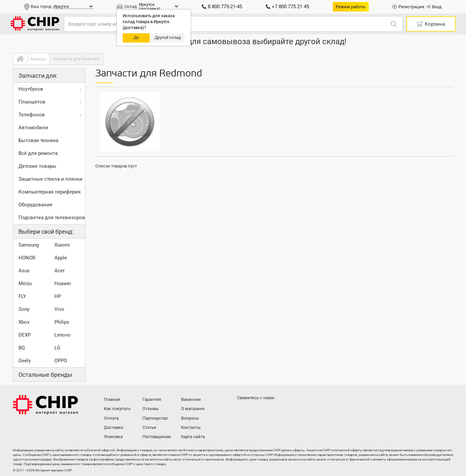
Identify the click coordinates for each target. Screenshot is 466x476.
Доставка (113, 427)
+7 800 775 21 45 (287, 7)
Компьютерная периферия (49, 192)
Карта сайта (193, 437)
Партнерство (155, 418)
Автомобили (33, 128)
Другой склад (168, 37)
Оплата (111, 418)
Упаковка (113, 437)
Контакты (191, 427)
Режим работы (351, 7)
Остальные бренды (45, 375)
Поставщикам (157, 437)
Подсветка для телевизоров (52, 218)
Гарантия (152, 399)
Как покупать (117, 409)
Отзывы (151, 409)
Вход (434, 7)
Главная (112, 399)
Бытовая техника (38, 140)
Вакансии (191, 399)
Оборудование (35, 205)
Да (136, 37)
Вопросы (190, 418)
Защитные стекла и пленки (50, 179)
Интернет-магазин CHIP (46, 405)
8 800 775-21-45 (222, 7)
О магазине (193, 409)
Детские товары (37, 166)
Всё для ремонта (38, 153)
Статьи (149, 427)
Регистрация (408, 7)
